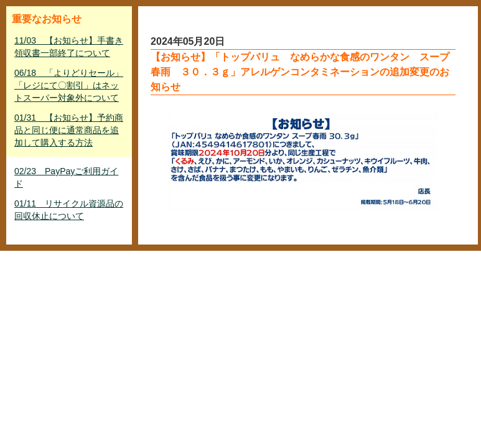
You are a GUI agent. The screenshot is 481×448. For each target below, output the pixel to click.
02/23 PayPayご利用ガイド (66, 177)
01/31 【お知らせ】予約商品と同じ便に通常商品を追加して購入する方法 (69, 130)
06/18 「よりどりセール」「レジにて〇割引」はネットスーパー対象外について (69, 85)
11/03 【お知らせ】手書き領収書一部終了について (69, 47)
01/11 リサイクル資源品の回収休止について (69, 210)
